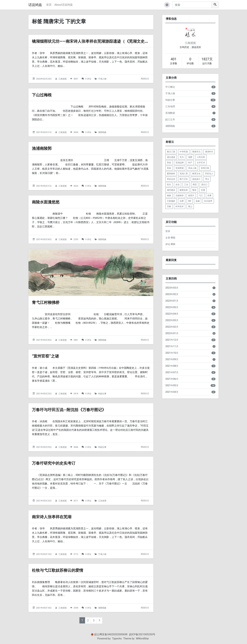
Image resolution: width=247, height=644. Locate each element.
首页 (49, 5)
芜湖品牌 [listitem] (180, 163)
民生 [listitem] (169, 185)
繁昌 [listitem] (194, 190)
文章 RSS (170, 238)
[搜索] (192, 5)
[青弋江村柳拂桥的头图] (91, 273)
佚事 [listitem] (209, 196)
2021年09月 (172, 359)
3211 (76, 501)
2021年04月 (172, 392)
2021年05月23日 (44, 394)
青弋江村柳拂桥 (49, 302)
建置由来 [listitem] (184, 190)
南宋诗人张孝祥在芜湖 (56, 517)
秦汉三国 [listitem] (171, 152)
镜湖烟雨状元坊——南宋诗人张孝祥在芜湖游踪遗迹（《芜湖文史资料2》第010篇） (120, 41)
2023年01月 (172, 301)
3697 (76, 79)
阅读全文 (145, 79)
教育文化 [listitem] (196, 174)
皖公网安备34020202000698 (111, 634)
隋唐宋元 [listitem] (196, 152)
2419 (76, 394)
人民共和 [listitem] (201, 157)
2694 (76, 132)
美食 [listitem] (169, 168)
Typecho (117, 639)
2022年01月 (172, 333)
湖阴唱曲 (102, 132)
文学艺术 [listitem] (201, 163)
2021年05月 (172, 385)
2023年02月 (172, 294)
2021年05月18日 (44, 608)
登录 (168, 231)
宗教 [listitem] (169, 206)
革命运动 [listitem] (171, 179)
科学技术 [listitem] (180, 206)
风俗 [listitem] (169, 163)
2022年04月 (172, 314)
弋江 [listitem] (201, 196)
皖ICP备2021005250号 (142, 634)
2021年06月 (172, 379)
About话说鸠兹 (64, 5)
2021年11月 (172, 346)
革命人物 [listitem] (192, 168)
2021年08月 (172, 366)
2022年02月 (172, 327)
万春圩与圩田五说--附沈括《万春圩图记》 (77, 409)
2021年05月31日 (44, 132)
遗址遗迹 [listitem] (171, 157)
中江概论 (170, 87)
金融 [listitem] (198, 201)
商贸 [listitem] (195, 185)
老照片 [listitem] (191, 196)
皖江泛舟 (170, 119)
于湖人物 (102, 79)
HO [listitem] (190, 201)
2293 (76, 239)
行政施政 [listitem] (171, 201)
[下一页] (99, 621)
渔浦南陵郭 (44, 148)
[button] (167, 5)
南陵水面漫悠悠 (49, 202)
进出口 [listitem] (204, 185)
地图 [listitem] (190, 157)
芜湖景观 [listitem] (180, 168)
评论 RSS (170, 244)
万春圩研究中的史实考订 (58, 463)
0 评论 (88, 79)
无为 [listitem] (182, 157)
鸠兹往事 (102, 394)
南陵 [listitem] (169, 196)
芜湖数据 (170, 113)
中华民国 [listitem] (184, 152)
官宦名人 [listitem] (209, 174)
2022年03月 (172, 320)
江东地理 (102, 501)
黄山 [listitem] (190, 206)
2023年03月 (172, 288)
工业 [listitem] (186, 185)
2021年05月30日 (44, 239)
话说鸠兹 (35, 5)
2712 (76, 554)
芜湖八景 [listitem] (184, 174)
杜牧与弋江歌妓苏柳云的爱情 (63, 570)
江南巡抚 (63, 79)
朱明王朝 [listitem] (205, 168)
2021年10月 (172, 353)
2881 (76, 340)
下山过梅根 (44, 95)
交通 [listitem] (203, 190)
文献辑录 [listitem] (180, 196)
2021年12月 (172, 340)
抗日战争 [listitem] (208, 201)
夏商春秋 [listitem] (171, 174)
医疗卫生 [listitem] (184, 179)
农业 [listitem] (178, 185)
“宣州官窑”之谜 (48, 356)
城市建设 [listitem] (171, 190)
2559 (76, 608)
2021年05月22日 (44, 501)
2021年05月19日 (44, 554)
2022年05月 (172, 307)
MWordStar (142, 639)
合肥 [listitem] (182, 201)
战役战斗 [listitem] (196, 179)
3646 (76, 447)
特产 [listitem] (190, 163)
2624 (76, 186)
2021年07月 (172, 372)
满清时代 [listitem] (209, 152)
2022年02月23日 (44, 79)
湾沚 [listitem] (207, 179)
